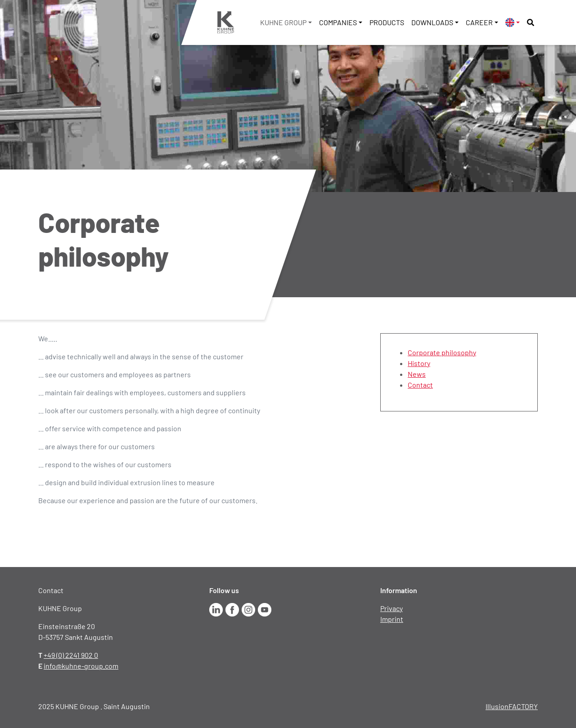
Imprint (392, 619)
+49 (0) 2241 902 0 (71, 655)
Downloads (432, 22)
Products (387, 22)
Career (479, 22)
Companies (338, 22)
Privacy (391, 608)
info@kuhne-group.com (81, 666)
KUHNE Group (283, 22)
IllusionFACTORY (512, 706)
